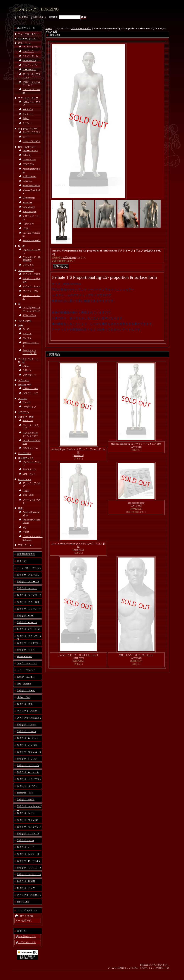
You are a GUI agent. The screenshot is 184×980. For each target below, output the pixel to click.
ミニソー (27, 123)
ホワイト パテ (30, 393)
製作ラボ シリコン (27, 759)
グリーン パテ (30, 388)
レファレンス (25, 479)
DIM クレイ (29, 474)
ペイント (27, 334)
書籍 (20, 508)
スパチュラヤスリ (32, 132)
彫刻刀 (26, 119)
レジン (26, 366)
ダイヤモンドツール (28, 129)
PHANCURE (23, 902)
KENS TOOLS (29, 61)
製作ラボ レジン (26, 813)
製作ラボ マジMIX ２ (29, 595)
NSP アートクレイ (27, 39)
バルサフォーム (30, 448)
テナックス (28, 265)
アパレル (22, 399)
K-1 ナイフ (28, 109)
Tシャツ (27, 402)
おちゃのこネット (160, 965)
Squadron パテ (25, 385)
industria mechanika (32, 240)
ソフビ (26, 228)
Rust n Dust (28, 420)
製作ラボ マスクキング (29, 827)
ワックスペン (25, 453)
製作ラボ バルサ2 (27, 731)
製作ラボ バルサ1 (27, 725)
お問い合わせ (40, 17)
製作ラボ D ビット (28, 738)
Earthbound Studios (31, 186)
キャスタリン (29, 469)
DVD (20, 325)
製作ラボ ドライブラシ (29, 779)
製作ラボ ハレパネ (27, 745)
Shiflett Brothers (25, 657)
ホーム (49, 29)
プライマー (24, 380)
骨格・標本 (28, 495)
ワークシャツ (29, 407)
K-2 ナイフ (28, 114)
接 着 (21, 246)
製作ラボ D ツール (28, 772)
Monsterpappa (29, 198)
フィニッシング (26, 270)
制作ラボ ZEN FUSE (29, 629)
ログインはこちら (27, 942)
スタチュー (28, 224)
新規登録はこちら (27, 937)
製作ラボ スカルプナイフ (29, 637)
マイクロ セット (32, 286)
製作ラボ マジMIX (27, 588)
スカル (26, 491)
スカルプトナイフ (32, 141)
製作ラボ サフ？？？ (28, 766)
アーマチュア (29, 70)
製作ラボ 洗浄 (25, 704)
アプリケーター (26, 545)
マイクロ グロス (32, 274)
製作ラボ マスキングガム (29, 807)
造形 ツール (25, 43)
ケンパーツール (30, 56)
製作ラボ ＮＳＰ (26, 650)
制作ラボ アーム (26, 691)
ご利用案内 (22, 17)
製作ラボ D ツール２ (29, 861)
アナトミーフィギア (81, 29)
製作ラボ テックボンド (29, 643)
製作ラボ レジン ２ (28, 834)
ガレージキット (30, 151)
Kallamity (27, 155)
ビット (26, 137)
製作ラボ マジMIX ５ (29, 875)
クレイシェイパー (32, 65)
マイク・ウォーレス (27, 663)
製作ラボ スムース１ (28, 575)
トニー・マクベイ (26, 670)
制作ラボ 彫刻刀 (26, 881)
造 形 (26, 329)
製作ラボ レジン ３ (28, 854)
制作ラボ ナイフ (26, 888)
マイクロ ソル (30, 291)
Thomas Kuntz (29, 160)
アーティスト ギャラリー (29, 569)
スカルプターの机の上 (28, 711)
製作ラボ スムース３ (28, 602)
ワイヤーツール (30, 47)
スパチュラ (28, 51)
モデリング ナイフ (28, 98)
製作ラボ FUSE (25, 616)
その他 (26, 532)
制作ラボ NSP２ (26, 800)
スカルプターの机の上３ (29, 895)
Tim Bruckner (24, 684)
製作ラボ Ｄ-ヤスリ (27, 786)
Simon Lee (27, 202)
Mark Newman (29, 176)
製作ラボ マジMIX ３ (29, 752)
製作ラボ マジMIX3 (28, 820)
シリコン (27, 370)
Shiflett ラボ (24, 697)
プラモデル (28, 164)
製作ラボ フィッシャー (29, 609)
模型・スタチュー (27, 147)
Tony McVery (29, 207)
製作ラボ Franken (25, 840)
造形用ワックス (26, 458)
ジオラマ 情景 (26, 417)
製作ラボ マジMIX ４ (29, 868)
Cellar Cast (28, 181)
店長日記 (22, 561)
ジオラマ (27, 338)
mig (24, 527)
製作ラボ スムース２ (28, 582)
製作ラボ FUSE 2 (27, 622)
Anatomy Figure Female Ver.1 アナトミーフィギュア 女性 (78, 452)
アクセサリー (29, 375)
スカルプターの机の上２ (29, 718)
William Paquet (30, 212)
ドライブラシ (29, 315)
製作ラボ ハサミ (26, 847)
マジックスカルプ (27, 34)
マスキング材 (25, 321)
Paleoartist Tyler (25, 793)
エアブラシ (24, 412)
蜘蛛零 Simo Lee (26, 677)
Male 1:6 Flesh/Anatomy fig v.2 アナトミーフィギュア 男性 (78, 547)
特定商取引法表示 (26, 554)
